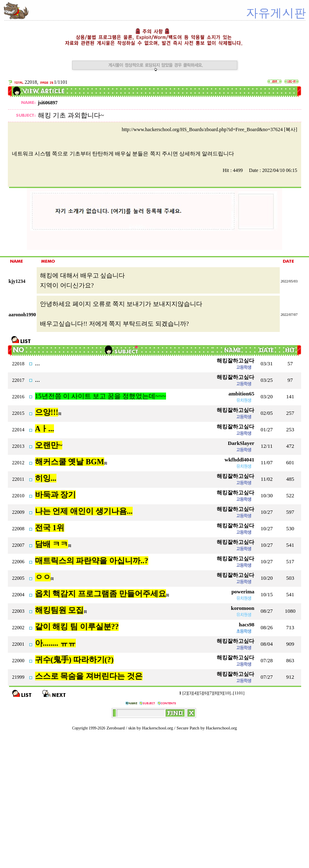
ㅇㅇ (43, 577)
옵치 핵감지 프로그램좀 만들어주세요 (101, 594)
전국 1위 (50, 528)
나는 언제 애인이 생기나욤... (84, 511)
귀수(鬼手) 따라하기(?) (74, 660)
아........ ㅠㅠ (55, 643)
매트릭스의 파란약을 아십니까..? (92, 561)
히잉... (46, 478)
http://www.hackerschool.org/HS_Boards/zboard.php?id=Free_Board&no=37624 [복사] (209, 129)
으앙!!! (47, 412)
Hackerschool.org (158, 728)
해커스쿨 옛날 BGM (70, 462)
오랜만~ (49, 445)
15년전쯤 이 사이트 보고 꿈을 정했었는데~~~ (101, 396)
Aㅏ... (44, 429)
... (37, 363)
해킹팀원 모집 (60, 610)
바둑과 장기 (56, 495)
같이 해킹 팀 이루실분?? (77, 627)
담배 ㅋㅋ (52, 544)
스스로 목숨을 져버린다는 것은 (89, 676)
